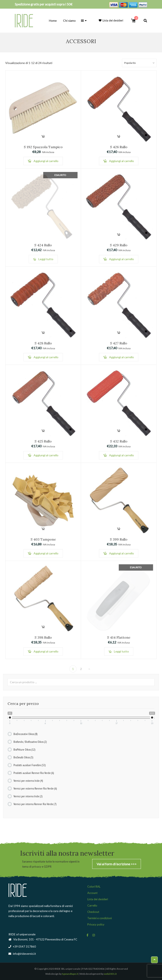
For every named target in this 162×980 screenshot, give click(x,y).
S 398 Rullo (43, 638)
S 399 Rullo (119, 540)
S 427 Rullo (119, 344)
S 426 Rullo (119, 147)
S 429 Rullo (119, 246)
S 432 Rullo (119, 442)
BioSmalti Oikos (23, 757)
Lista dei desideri (98, 899)
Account (92, 893)
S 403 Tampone (43, 540)
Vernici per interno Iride (28, 796)
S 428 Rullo (43, 344)
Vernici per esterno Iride (28, 781)
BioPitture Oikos (24, 750)
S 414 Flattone (119, 638)
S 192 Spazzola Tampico (43, 147)
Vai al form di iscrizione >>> (117, 864)
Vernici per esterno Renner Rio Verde (35, 788)
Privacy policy (96, 924)
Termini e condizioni (100, 918)
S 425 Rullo (43, 442)
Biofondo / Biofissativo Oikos (30, 742)
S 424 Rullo (43, 246)
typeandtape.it (70, 974)
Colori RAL (94, 887)
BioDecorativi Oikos (25, 734)
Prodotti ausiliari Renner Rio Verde (34, 773)
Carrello (92, 905)
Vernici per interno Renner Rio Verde (35, 804)
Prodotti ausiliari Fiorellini (30, 765)
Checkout (93, 912)
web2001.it (110, 974)
